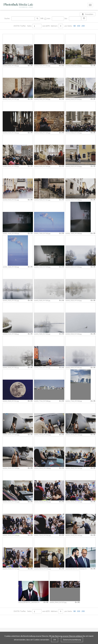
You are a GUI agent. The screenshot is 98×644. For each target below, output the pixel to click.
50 (74, 26)
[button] (84, 19)
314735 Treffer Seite (23, 26)
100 (78, 26)
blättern (54, 26)
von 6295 (46, 26)
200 (83, 26)
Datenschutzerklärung (72, 640)
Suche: (7, 18)
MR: (42, 18)
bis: (66, 18)
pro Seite (74, 26)
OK (55, 640)
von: (49, 18)
